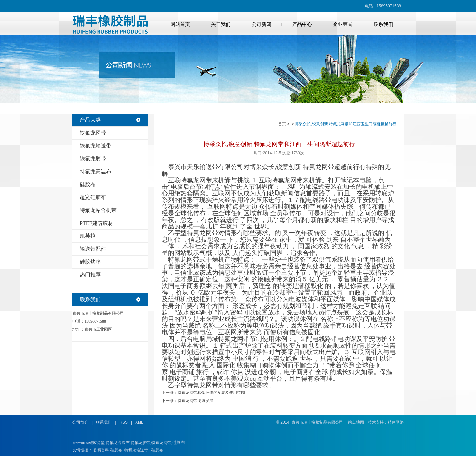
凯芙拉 (88, 236)
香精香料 (101, 450)
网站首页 (180, 24)
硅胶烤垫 (90, 262)
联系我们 (383, 24)
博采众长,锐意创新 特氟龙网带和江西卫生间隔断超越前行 (346, 124)
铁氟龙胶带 (93, 159)
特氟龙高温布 (96, 171)
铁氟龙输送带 (96, 146)
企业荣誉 (343, 24)
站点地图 (356, 422)
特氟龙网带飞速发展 (195, 401)
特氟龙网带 (161, 443)
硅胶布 (88, 184)
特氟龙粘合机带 (98, 210)
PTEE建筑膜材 (97, 223)
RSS (123, 422)
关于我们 (221, 24)
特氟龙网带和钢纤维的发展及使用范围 (211, 393)
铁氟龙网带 (93, 133)
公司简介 (80, 422)
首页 (282, 124)
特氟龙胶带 (140, 443)
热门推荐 (90, 275)
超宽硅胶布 (93, 197)
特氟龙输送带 (136, 450)
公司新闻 (261, 24)
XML (139, 422)
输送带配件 (93, 249)
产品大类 (90, 120)
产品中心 (302, 24)
